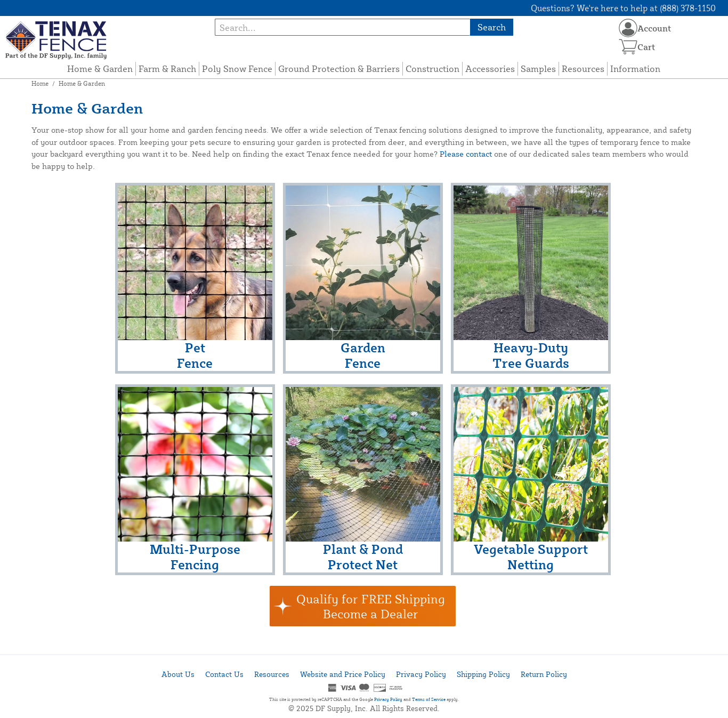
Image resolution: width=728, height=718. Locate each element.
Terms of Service (429, 699)
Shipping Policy (483, 674)
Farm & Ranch (167, 68)
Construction (432, 68)
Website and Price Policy (343, 674)
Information (635, 68)
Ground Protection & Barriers (339, 68)
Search (492, 27)
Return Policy (544, 674)
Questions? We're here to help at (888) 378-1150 (623, 8)
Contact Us (224, 674)
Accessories (490, 68)
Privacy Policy (421, 674)
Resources (583, 68)
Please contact (466, 154)
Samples (538, 68)
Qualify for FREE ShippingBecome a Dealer (371, 606)
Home (40, 83)
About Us (178, 674)
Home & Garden (100, 68)
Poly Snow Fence (237, 68)
